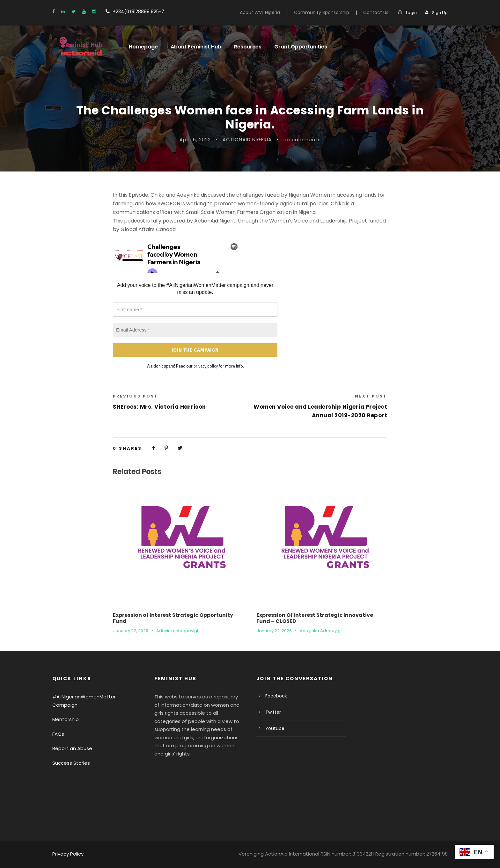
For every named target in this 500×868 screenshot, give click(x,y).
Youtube (275, 728)
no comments (302, 139)
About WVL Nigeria (260, 12)
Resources (247, 47)
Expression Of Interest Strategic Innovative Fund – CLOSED (315, 618)
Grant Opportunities (299, 47)
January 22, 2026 (131, 631)
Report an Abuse (72, 748)
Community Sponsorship (322, 12)
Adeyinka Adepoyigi (177, 631)
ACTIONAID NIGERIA (247, 139)
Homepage (143, 47)
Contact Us (376, 12)
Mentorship (66, 719)
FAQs (58, 734)
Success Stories (71, 763)
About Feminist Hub (196, 47)
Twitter (273, 712)
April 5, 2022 (195, 139)
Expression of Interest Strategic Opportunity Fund (173, 618)
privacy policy (206, 366)
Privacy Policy (68, 854)
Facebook (276, 696)
